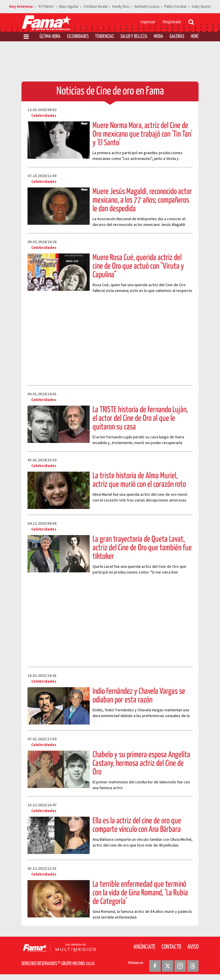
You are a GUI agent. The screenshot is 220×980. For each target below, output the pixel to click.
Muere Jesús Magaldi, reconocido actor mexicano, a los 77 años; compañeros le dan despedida (142, 200)
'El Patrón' (46, 7)
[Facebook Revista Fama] (155, 966)
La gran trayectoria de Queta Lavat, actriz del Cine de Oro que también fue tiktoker (142, 548)
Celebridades (78, 37)
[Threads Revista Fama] (193, 966)
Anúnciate (144, 947)
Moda (158, 37)
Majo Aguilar (69, 7)
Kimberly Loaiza (147, 7)
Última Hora (50, 37)
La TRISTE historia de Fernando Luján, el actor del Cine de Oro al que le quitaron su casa (140, 419)
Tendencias (104, 37)
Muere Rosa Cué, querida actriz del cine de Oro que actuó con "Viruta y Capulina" (138, 266)
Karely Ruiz (121, 7)
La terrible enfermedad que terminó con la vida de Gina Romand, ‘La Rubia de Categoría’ (140, 893)
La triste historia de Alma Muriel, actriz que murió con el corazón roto (139, 480)
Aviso (193, 947)
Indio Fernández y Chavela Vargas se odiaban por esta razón (139, 696)
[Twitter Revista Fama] (168, 966)
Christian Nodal (95, 7)
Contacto (171, 947)
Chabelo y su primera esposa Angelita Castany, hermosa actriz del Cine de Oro (141, 764)
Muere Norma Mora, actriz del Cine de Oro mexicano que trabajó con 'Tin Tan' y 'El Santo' (142, 134)
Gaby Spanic (201, 7)
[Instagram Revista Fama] (180, 966)
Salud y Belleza (134, 37)
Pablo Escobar (175, 7)
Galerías (177, 37)
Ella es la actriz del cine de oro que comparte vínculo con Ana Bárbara (137, 825)
